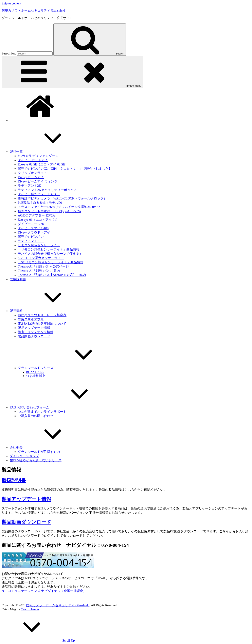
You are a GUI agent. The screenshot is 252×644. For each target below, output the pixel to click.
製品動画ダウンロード (34, 336)
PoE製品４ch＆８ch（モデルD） (41, 203)
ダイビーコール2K (31, 224)
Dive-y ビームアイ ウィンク (38, 181)
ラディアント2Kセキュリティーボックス (47, 190)
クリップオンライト (32, 173)
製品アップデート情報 (34, 328)
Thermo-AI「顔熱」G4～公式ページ (43, 266)
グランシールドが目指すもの (39, 452)
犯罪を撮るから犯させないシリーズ (36, 460)
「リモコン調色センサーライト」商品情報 (49, 249)
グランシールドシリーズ (66, 368)
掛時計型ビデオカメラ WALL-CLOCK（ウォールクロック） (62, 198)
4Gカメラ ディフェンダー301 (39, 156)
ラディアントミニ (31, 241)
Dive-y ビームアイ (31, 177)
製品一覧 (47, 152)
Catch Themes (30, 609)
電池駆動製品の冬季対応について (42, 324)
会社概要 (47, 447)
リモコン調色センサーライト (39, 245)
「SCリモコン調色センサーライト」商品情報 (51, 262)
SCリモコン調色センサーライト (41, 258)
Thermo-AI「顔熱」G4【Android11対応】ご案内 (52, 275)
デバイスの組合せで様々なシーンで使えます (50, 254)
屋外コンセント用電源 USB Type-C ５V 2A (49, 211)
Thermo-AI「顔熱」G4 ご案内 (39, 271)
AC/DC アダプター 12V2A (36, 215)
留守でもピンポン (31, 237)
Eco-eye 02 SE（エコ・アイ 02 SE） (43, 164)
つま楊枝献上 (36, 376)
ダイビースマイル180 (33, 228)
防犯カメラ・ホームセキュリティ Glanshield (33, 10)
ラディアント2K (30, 186)
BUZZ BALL (35, 372)
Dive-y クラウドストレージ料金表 (42, 315)
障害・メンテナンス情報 (36, 332)
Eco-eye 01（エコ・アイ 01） (38, 220)
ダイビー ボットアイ (33, 160)
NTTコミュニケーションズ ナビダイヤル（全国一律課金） (44, 591)
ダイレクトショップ (24, 456)
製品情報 (47, 311)
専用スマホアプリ (31, 319)
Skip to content (11, 3)
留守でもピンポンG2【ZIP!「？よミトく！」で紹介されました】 (65, 169)
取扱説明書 (18, 279)
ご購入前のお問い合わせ (36, 416)
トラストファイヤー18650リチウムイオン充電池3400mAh (59, 207)
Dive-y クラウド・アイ (34, 232)
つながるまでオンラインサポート (42, 412)
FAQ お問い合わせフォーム (60, 407)
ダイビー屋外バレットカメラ (39, 194)
